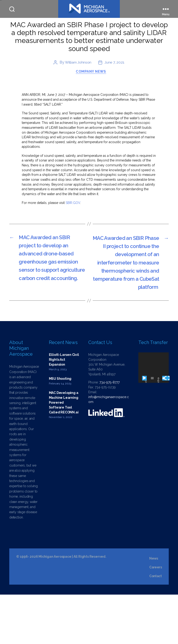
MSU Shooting (60, 428)
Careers (156, 617)
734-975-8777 (110, 432)
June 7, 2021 (115, 89)
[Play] (144, 428)
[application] (154, 417)
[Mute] (165, 428)
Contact (156, 625)
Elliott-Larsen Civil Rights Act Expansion (64, 409)
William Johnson (78, 89)
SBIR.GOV (73, 230)
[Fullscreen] (167, 428)
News (154, 608)
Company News (91, 99)
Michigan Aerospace (55, 606)
